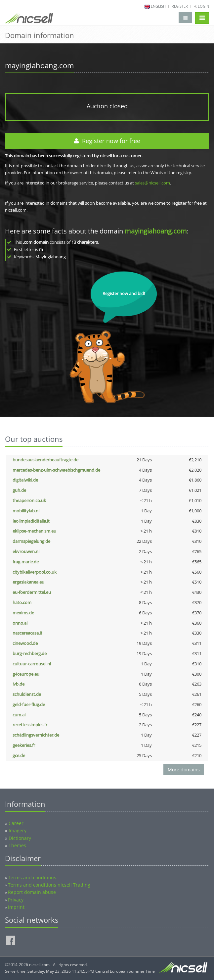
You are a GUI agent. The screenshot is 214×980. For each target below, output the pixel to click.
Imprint (16, 907)
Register (180, 6)
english (158, 6)
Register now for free (107, 141)
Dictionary (20, 838)
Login (201, 6)
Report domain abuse (32, 892)
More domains (184, 770)
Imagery (18, 830)
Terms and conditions (32, 877)
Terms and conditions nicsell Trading (49, 885)
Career (16, 823)
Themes (17, 845)
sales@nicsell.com (152, 183)
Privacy (16, 900)
